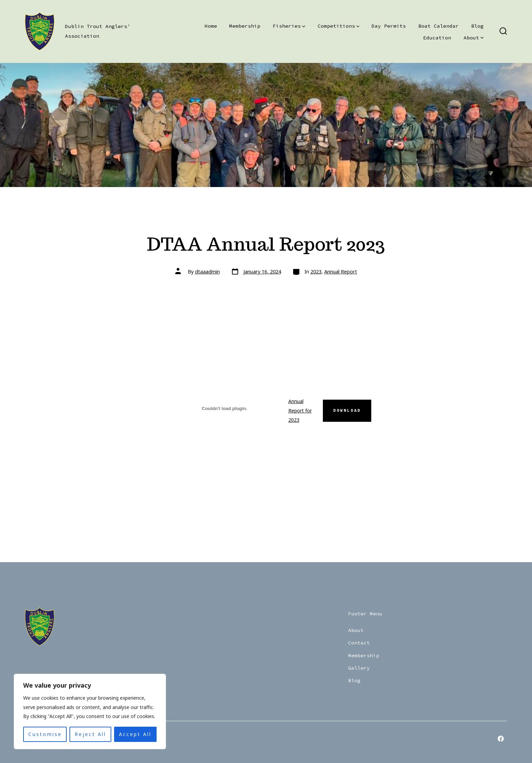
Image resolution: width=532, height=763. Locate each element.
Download (347, 410)
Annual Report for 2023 (300, 410)
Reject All (90, 734)
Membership (245, 26)
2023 (316, 272)
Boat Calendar (438, 26)
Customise (45, 734)
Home (211, 26)
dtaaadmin (207, 272)
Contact (359, 643)
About (474, 38)
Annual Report (341, 272)
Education (437, 38)
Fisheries (289, 26)
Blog (477, 26)
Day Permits (389, 26)
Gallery (359, 668)
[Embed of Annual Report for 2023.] (225, 408)
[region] (90, 711)
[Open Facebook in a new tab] (501, 739)
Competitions (339, 26)
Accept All (135, 734)
